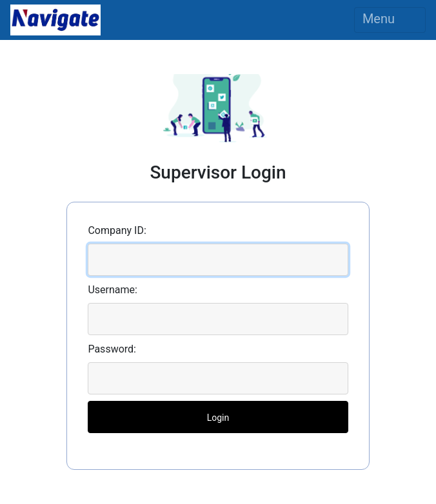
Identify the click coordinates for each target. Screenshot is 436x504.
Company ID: (117, 230)
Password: (112, 349)
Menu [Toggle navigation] (390, 20)
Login (218, 418)
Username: (112, 290)
